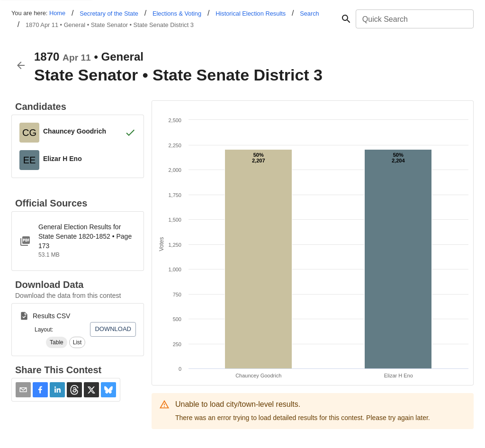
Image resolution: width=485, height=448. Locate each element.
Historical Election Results (251, 13)
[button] (57, 342)
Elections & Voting (177, 13)
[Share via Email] (23, 390)
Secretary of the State (109, 13)
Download (113, 329)
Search (310, 13)
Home (57, 13)
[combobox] (414, 19)
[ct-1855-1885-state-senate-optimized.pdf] (78, 241)
